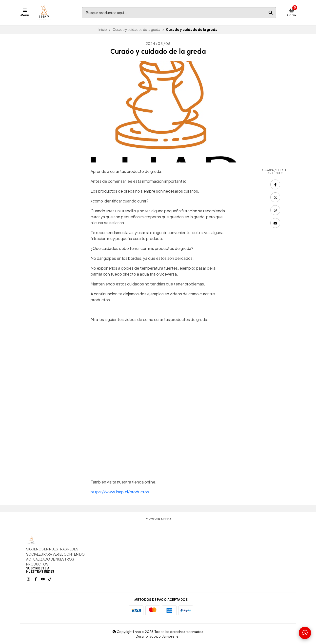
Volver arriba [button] (158, 519)
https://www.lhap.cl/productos (120, 492)
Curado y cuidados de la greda (136, 30)
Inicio (103, 30)
